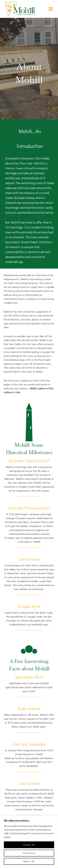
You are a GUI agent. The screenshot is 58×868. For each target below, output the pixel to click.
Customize (29, 853)
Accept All (29, 845)
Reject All (29, 861)
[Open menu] (51, 9)
